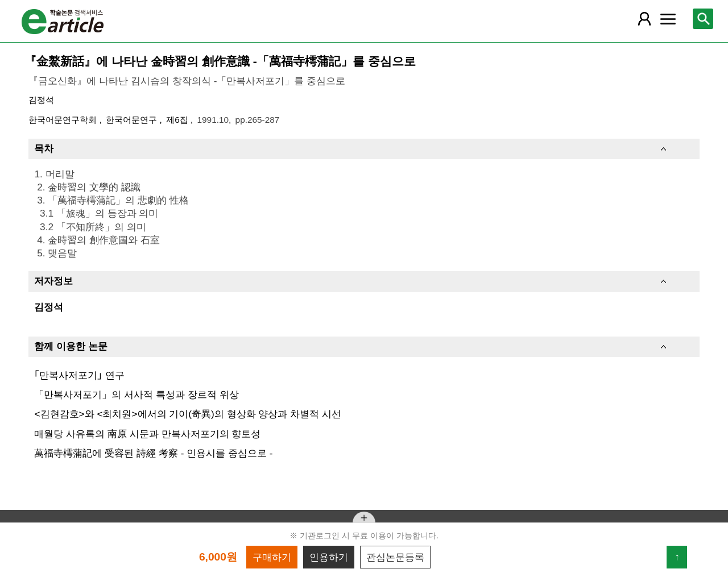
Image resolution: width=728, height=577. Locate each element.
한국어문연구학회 (64, 120)
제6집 (178, 120)
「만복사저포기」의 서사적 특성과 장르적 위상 (136, 395)
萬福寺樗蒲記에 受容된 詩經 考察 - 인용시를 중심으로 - (153, 453)
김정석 (41, 100)
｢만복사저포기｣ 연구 (79, 375)
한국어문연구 (133, 120)
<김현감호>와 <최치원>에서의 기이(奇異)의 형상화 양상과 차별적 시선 (188, 414)
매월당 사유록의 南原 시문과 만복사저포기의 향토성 (147, 434)
